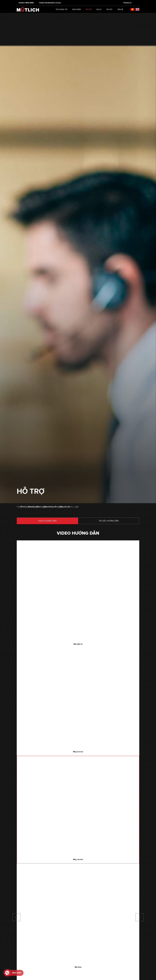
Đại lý (99, 9)
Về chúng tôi (62, 9)
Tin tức (109, 9)
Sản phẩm (76, 9)
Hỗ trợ (89, 9)
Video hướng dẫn (47, 521)
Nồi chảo (78, 967)
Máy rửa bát (78, 859)
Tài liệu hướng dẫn (109, 521)
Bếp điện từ (78, 644)
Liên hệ (120, 9)
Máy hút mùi (78, 752)
